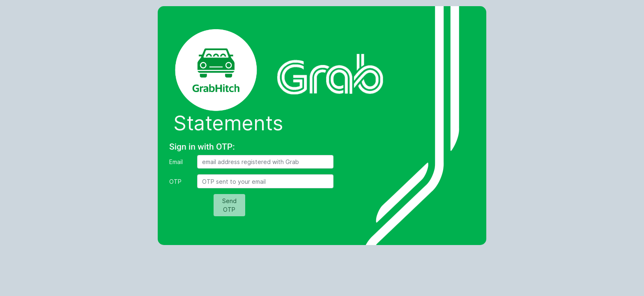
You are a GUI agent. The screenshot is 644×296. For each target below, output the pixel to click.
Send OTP (229, 205)
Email (176, 162)
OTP (175, 182)
